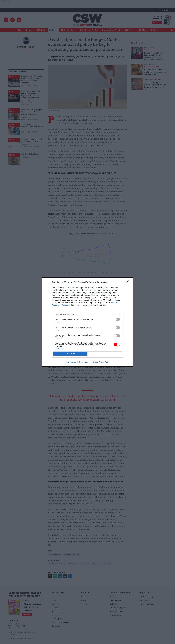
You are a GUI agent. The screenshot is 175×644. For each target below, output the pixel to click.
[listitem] (87, 314)
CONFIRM (70, 354)
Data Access (84, 362)
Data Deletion (71, 362)
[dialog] (87, 322)
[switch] (117, 319)
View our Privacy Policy (101, 362)
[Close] (128, 282)
